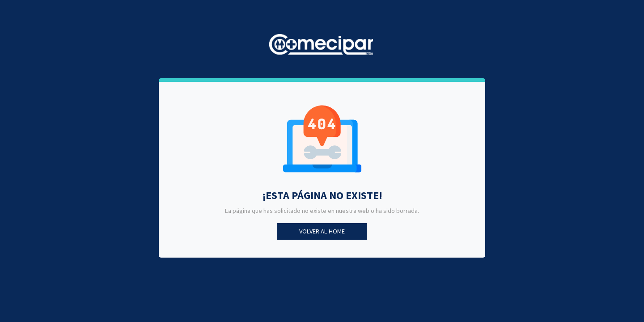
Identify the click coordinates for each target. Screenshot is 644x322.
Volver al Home (322, 231)
